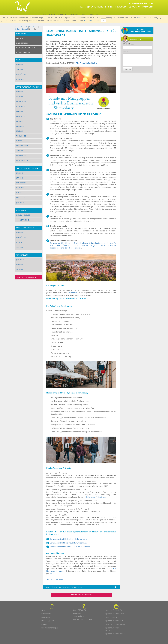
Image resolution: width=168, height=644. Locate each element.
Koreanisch (21, 156)
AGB (43, 610)
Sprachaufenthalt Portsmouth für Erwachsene (68, 543)
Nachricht (126, 52)
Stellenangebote (48, 621)
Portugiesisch (22, 146)
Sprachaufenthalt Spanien (116, 624)
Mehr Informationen (92, 20)
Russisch (20, 131)
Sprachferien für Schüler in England (65, 243)
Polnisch (20, 126)
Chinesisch (21, 116)
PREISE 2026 (21, 38)
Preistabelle (72, 293)
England (25, 29)
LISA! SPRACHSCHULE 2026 (26, 48)
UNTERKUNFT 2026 (23, 52)
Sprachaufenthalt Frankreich (112, 629)
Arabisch (20, 111)
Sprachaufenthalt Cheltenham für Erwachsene (69, 539)
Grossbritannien (23, 220)
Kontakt (44, 624)
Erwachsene (33, 27)
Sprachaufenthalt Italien (115, 634)
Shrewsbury (21, 34)
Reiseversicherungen (49, 628)
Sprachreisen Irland (113, 617)
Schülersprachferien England (96, 497)
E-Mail (52, 573)
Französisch (21, 74)
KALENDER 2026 (22, 43)
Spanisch (20, 69)
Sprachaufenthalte (21, 27)
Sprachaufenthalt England (116, 610)
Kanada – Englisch (24, 215)
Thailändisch (22, 136)
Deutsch (20, 141)
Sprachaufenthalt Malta (115, 614)
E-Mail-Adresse (128, 44)
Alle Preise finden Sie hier (87, 63)
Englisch (18, 29)
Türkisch (20, 151)
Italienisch (21, 79)
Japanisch (20, 121)
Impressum (46, 617)
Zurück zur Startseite (73, 248)
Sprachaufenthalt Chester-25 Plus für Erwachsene (70, 547)
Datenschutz (46, 614)
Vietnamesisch (22, 161)
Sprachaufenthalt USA (114, 621)
